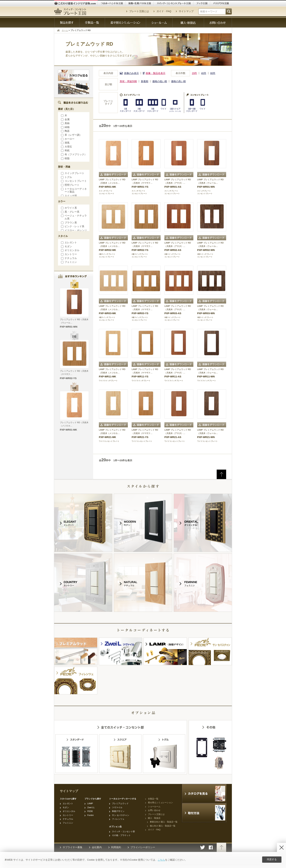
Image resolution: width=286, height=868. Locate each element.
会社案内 (97, 847)
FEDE (90, 811)
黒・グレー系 (70, 212)
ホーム (65, 30)
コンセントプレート (73, 181)
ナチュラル (68, 258)
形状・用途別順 (128, 81)
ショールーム (154, 806)
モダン (66, 246)
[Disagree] (281, 847)
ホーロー (67, 139)
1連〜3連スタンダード (192, 110)
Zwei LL (91, 807)
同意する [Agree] (272, 859)
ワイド (163, 109)
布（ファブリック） (73, 154)
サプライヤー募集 (73, 847)
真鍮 (65, 123)
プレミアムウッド (120, 803)
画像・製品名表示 (156, 73)
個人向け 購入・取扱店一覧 (163, 826)
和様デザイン (118, 811)
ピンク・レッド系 (72, 226)
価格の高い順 (178, 81)
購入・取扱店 (154, 818)
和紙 (65, 150)
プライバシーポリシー (143, 847)
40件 (204, 73)
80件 (213, 73)
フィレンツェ (118, 819)
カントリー (68, 254)
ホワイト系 (68, 208)
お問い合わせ (154, 810)
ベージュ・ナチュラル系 (73, 217)
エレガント (68, 242)
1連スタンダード (125, 110)
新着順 (145, 81)
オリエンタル (70, 250)
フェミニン (68, 262)
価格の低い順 (160, 81)
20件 (194, 73)
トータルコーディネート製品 (73, 190)
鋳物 (65, 127)
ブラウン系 (68, 223)
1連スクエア (175, 110)
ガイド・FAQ (164, 11)
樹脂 (65, 158)
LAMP (90, 803)
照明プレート (70, 185)
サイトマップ (186, 11)
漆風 (65, 143)
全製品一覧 (153, 799)
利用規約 (116, 847)
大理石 (66, 147)
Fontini (90, 815)
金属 (65, 119)
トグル (66, 177)
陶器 (65, 131)
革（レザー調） (71, 135)
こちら (161, 860)
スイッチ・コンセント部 (123, 831)
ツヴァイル (117, 807)
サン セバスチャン (121, 815)
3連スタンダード (153, 110)
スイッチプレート (72, 173)
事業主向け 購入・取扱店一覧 (164, 822)
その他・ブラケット (121, 835)
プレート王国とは (139, 11)
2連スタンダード (139, 110)
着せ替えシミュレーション (160, 802)
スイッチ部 (68, 196)
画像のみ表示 (131, 73)
